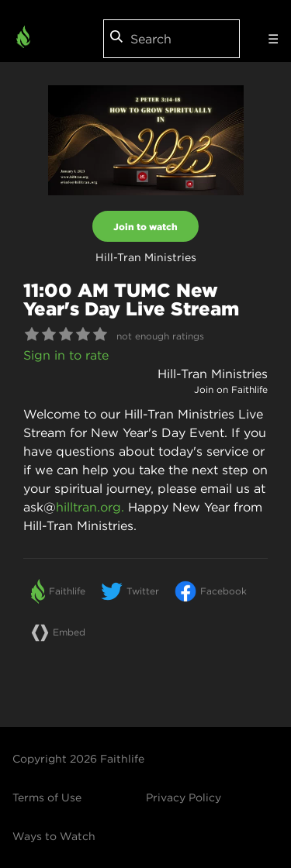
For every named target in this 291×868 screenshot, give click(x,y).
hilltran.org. (90, 507)
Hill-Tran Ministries (213, 374)
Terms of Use (47, 797)
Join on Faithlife (231, 389)
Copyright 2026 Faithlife (78, 759)
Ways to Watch (54, 836)
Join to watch (145, 226)
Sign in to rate (66, 355)
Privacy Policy (184, 797)
